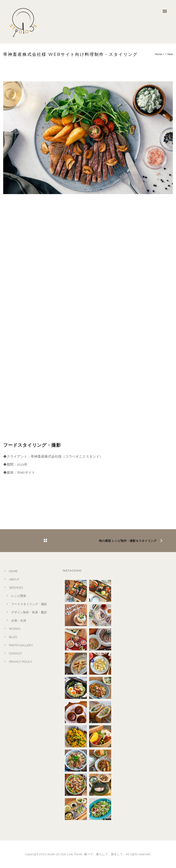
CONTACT (16, 653)
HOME (13, 571)
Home (158, 54)
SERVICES (16, 588)
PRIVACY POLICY (21, 662)
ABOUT (14, 579)
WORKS (15, 629)
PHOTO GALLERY (21, 645)
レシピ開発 (19, 596)
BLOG (13, 637)
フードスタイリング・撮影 (29, 604)
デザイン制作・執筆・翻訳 (29, 612)
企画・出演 (19, 621)
